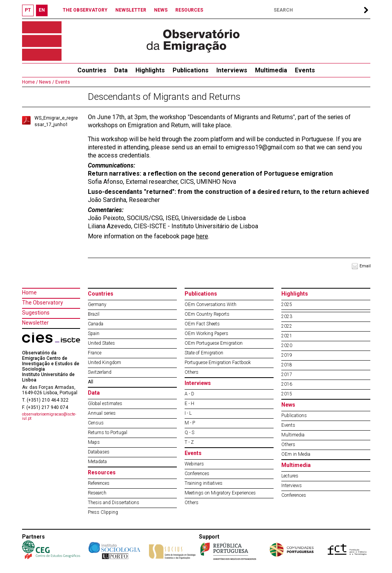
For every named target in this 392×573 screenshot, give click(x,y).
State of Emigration (204, 353)
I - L (188, 413)
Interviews (232, 70)
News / (46, 82)
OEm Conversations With (211, 304)
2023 (287, 316)
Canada (96, 324)
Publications (191, 70)
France (95, 353)
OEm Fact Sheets (202, 324)
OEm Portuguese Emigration (214, 343)
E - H (189, 404)
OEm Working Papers (206, 334)
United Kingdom (104, 363)
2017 (287, 375)
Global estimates (105, 404)
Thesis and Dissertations (114, 503)
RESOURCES (189, 10)
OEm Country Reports (207, 314)
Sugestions (36, 313)
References (99, 483)
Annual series (102, 413)
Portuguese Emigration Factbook (218, 363)
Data (121, 70)
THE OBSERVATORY (85, 10)
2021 (287, 336)
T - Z (189, 442)
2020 (287, 346)
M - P (190, 423)
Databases (99, 452)
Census (96, 423)
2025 (287, 304)
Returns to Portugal (108, 433)
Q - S (189, 433)
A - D (189, 394)
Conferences (197, 474)
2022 (287, 326)
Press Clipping (103, 512)
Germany (97, 304)
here (202, 236)
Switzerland (100, 372)
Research (97, 493)
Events (305, 70)
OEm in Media (296, 454)
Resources (102, 472)
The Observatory (43, 303)
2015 (287, 394)
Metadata (97, 462)
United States (101, 343)
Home (29, 292)
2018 (287, 365)
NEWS (161, 10)
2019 (287, 355)
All (91, 382)
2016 (287, 384)
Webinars (194, 464)
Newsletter (35, 323)
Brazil (94, 314)
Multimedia (271, 70)
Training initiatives (204, 483)
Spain (94, 334)
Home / (30, 82)
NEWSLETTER (131, 10)
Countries (101, 294)
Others (192, 372)
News (288, 405)
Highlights (150, 70)
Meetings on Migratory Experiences (220, 493)
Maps (94, 442)
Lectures (290, 476)
